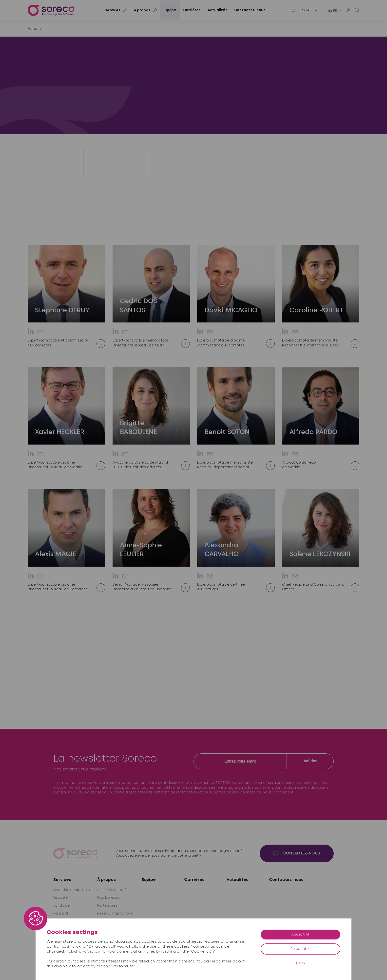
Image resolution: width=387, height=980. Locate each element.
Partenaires (107, 906)
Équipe (170, 10)
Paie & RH (61, 914)
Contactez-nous (250, 10)
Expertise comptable (72, 890)
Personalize (300, 949)
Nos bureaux (108, 898)
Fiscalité (60, 898)
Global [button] (301, 10)
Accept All (300, 935)
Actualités (217, 10)
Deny (301, 963)
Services (62, 880)
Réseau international (116, 914)
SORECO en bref (112, 890)
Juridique (61, 906)
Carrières (192, 10)
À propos (106, 880)
